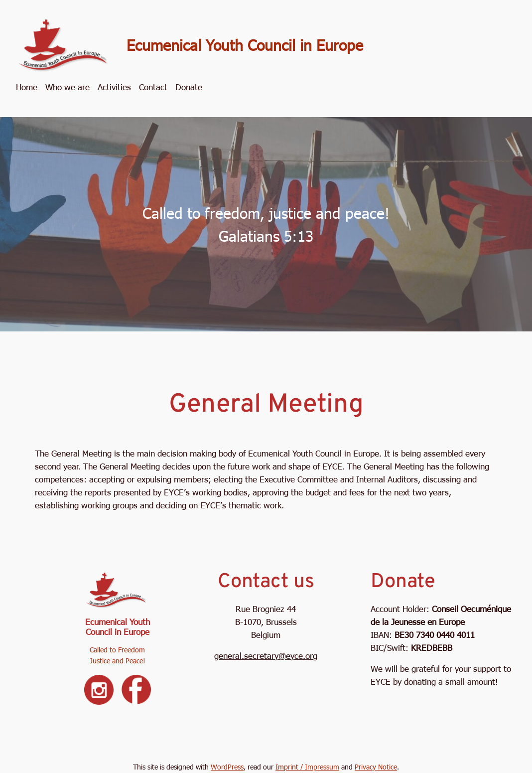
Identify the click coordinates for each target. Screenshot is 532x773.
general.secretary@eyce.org (266, 655)
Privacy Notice (376, 767)
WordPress (227, 767)
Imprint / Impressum (307, 767)
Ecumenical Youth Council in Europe (245, 44)
